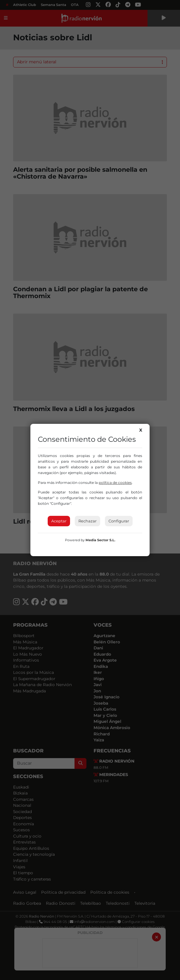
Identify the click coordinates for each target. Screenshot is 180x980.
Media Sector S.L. (100, 540)
